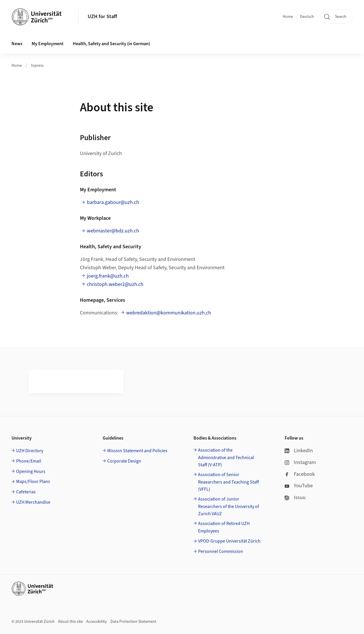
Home (288, 17)
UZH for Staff (102, 17)
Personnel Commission (221, 551)
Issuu (295, 498)
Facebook (300, 474)
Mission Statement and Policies (137, 451)
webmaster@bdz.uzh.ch (113, 231)
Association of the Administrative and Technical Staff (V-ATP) (226, 458)
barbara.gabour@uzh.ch (113, 202)
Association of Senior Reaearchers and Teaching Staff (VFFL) (228, 482)
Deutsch (307, 17)
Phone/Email (29, 461)
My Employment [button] (48, 44)
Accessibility (97, 622)
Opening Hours (31, 471)
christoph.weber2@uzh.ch (115, 284)
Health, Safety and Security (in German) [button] (111, 44)
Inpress (37, 66)
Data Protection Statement (133, 622)
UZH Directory (30, 451)
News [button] (17, 44)
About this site (70, 622)
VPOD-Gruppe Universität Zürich (229, 541)
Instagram (300, 462)
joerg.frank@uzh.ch (108, 276)
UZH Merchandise (33, 502)
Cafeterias (26, 492)
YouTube (299, 486)
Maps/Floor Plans (33, 482)
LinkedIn (299, 451)
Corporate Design (124, 461)
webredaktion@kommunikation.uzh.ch (169, 313)
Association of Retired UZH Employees (224, 527)
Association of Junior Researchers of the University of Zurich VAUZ (229, 506)
